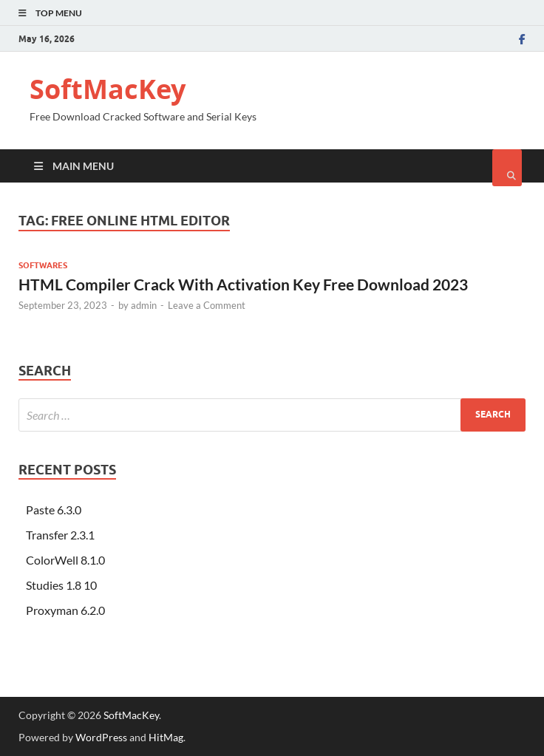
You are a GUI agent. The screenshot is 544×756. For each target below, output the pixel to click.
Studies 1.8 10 (61, 585)
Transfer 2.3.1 (60, 535)
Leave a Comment (207, 305)
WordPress (101, 737)
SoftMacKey (108, 89)
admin (144, 305)
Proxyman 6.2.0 (65, 610)
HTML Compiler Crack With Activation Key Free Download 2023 (243, 284)
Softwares (43, 265)
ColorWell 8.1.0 (65, 560)
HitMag (166, 737)
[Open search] (507, 168)
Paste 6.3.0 (54, 510)
